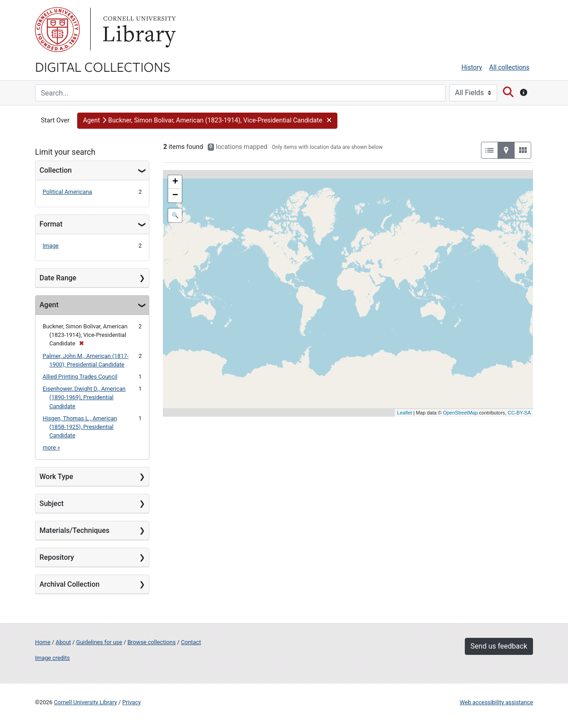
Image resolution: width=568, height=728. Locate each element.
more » (51, 447)
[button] (207, 121)
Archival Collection (70, 584)
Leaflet (404, 413)
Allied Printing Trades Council (80, 377)
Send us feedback (499, 646)
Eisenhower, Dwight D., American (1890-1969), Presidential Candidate (84, 397)
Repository (57, 557)
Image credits (52, 658)
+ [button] (175, 182)
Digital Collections (103, 66)
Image (51, 246)
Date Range (58, 278)
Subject (52, 503)
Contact (191, 642)
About (63, 642)
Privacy (131, 702)
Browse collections (152, 642)
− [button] (175, 196)
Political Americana (67, 192)
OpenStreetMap (460, 413)
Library (138, 30)
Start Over (55, 120)
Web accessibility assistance (496, 702)
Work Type (56, 477)
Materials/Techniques (74, 530)
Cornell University (57, 30)
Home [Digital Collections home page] (43, 642)
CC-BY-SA (519, 413)
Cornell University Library (85, 702)
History (472, 68)
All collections (509, 68)
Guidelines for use (99, 642)
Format (51, 224)
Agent (49, 305)
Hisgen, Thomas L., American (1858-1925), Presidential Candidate (80, 427)
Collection (56, 170)
